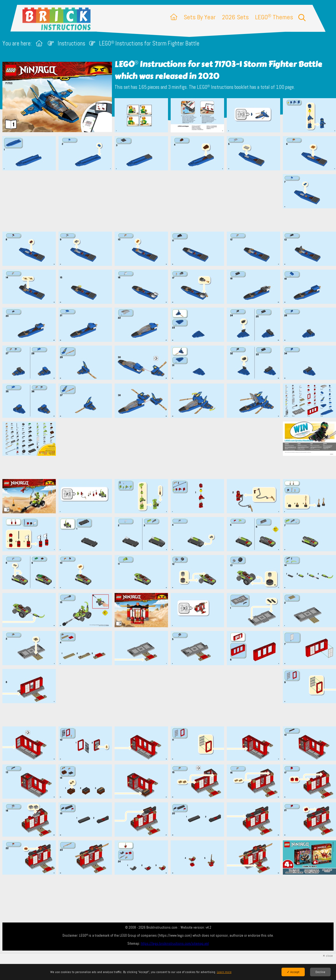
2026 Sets (235, 17)
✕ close (328, 956)
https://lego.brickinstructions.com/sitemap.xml (175, 943)
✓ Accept (293, 972)
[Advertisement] (171, 201)
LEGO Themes (274, 17)
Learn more (224, 972)
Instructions (71, 43)
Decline (320, 972)
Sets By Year (200, 17)
